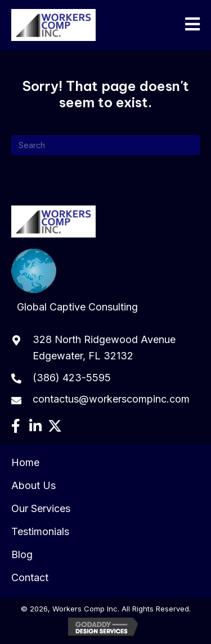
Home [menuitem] (25, 462)
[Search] (105, 145)
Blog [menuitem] (22, 554)
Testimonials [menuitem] (40, 531)
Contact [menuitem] (30, 577)
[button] (15, 426)
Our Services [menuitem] (41, 508)
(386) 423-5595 (72, 378)
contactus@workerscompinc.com (111, 399)
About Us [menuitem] (33, 485)
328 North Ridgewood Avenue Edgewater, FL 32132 (104, 348)
